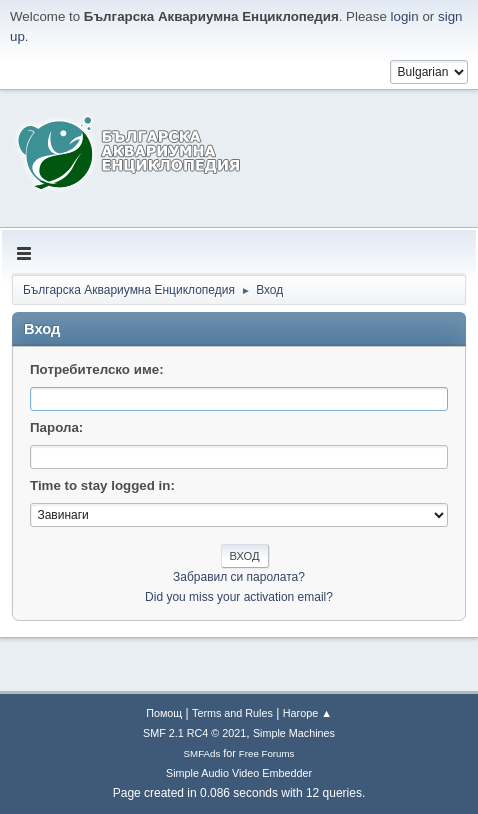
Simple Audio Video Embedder (239, 773)
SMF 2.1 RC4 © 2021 (194, 733)
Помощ (164, 713)
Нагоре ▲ (307, 713)
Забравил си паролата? (239, 577)
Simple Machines (294, 733)
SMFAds (202, 753)
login (405, 16)
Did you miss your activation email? (239, 597)
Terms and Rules (232, 713)
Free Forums (267, 753)
